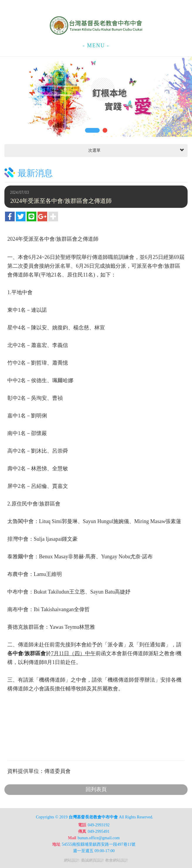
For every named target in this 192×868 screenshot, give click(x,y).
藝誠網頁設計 (93, 860)
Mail (72, 838)
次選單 (136, 151)
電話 (82, 825)
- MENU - (96, 45)
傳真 (82, 831)
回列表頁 (96, 789)
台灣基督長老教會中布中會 (96, 26)
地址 (56, 844)
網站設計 (72, 860)
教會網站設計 (117, 860)
